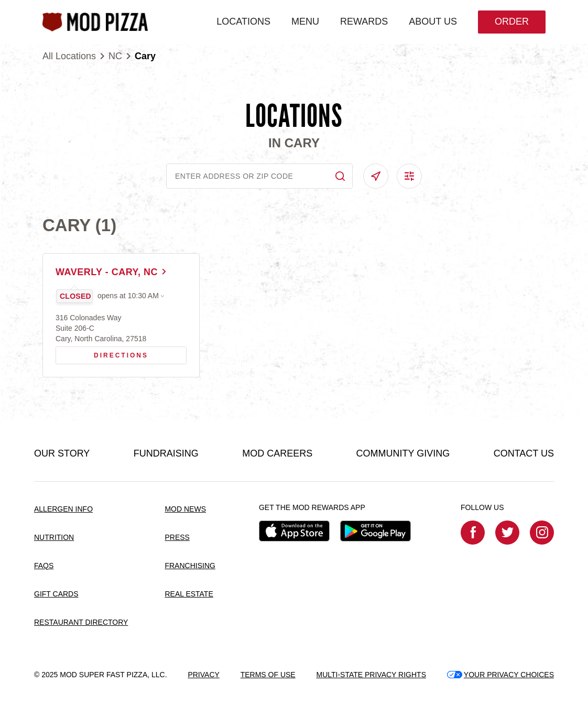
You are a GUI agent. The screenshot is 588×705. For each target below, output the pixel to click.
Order (512, 21)
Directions (106, 353)
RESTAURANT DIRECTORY (81, 622)
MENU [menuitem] (305, 21)
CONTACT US (524, 453)
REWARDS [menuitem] (364, 21)
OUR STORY (62, 453)
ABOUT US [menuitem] (433, 21)
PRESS (177, 537)
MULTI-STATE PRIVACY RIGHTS (371, 675)
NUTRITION (54, 537)
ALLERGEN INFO (63, 509)
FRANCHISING (190, 566)
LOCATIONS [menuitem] (243, 21)
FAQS (44, 566)
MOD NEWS (185, 509)
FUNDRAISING (166, 453)
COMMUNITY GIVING (403, 453)
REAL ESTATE (189, 594)
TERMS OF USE (268, 675)
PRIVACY (203, 675)
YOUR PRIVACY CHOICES (500, 675)
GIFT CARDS (56, 594)
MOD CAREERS (277, 453)
